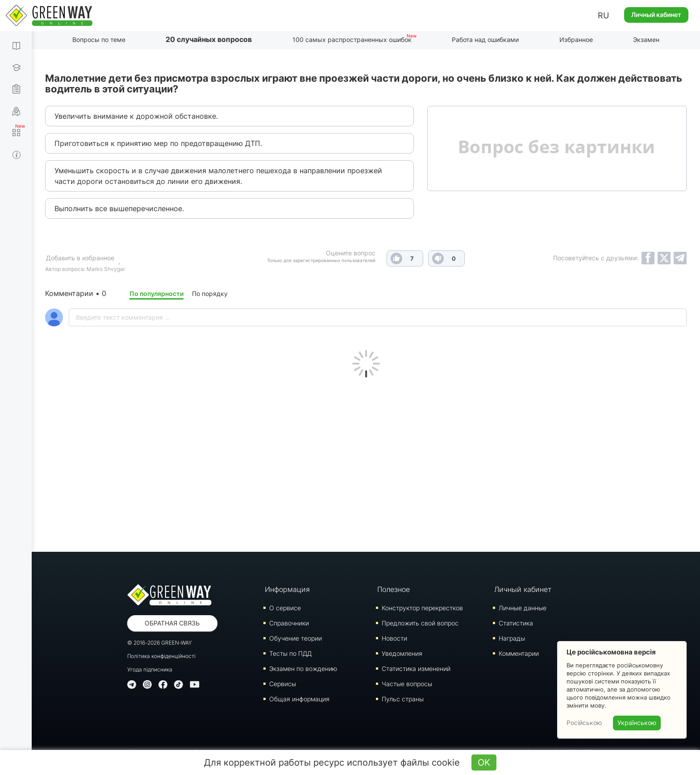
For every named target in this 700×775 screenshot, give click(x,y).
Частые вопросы (407, 684)
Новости (394, 638)
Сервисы (283, 684)
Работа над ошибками (485, 40)
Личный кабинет (656, 15)
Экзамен (646, 40)
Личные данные (523, 608)
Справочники (289, 623)
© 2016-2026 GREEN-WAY (160, 643)
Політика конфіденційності (161, 656)
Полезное (394, 589)
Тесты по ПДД (290, 653)
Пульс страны (403, 699)
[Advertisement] (366, 462)
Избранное (576, 40)
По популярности (156, 294)
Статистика (516, 623)
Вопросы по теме (99, 40)
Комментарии (519, 653)
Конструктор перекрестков (422, 608)
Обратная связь (172, 623)
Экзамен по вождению (303, 669)
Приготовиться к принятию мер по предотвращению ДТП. (158, 143)
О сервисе (285, 608)
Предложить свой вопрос (420, 623)
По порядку (210, 294)
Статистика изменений (416, 669)
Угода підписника (150, 669)
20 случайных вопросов (209, 39)
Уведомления (402, 653)
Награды (512, 638)
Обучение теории (296, 638)
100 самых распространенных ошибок (352, 40)
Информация (287, 589)
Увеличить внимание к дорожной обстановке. (136, 116)
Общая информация (299, 699)
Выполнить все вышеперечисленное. (119, 208)
